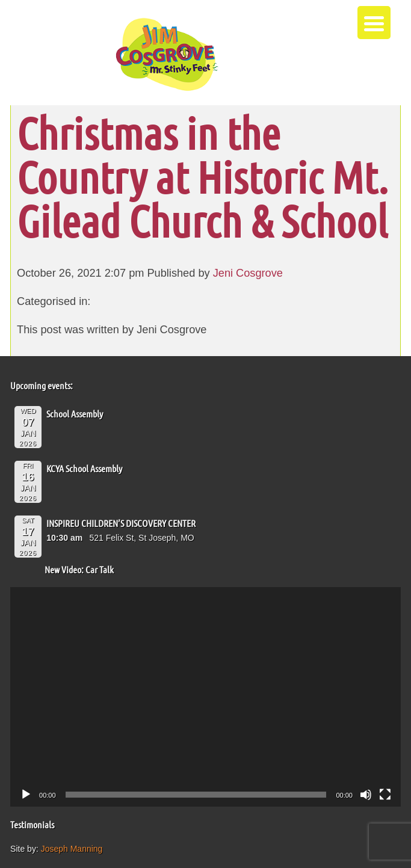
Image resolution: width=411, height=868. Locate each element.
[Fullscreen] (385, 795)
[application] (205, 697)
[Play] (26, 795)
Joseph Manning (72, 849)
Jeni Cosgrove (248, 273)
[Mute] (366, 795)
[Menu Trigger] (374, 23)
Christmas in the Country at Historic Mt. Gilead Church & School (202, 177)
